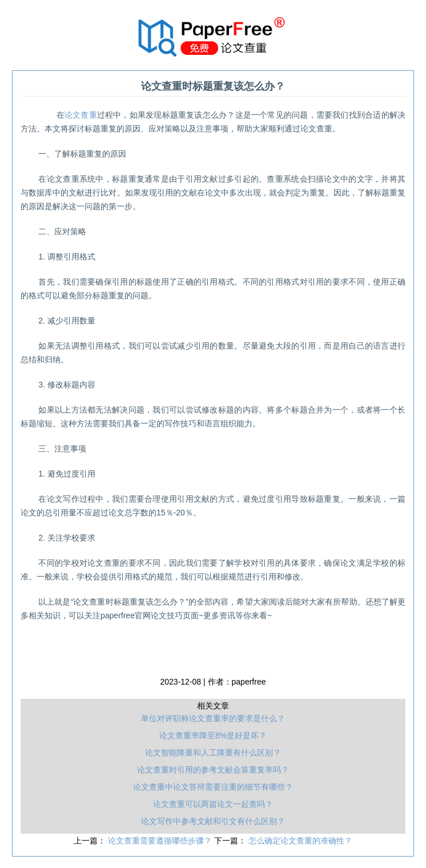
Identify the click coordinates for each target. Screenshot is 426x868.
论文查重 (81, 115)
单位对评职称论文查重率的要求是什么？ (213, 718)
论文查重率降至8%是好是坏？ (213, 735)
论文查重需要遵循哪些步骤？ (161, 841)
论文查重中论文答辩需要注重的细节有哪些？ (213, 787)
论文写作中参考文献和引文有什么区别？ (213, 821)
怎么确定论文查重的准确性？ (300, 841)
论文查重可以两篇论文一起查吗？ (213, 804)
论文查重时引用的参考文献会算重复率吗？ (213, 770)
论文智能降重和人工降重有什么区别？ (213, 753)
